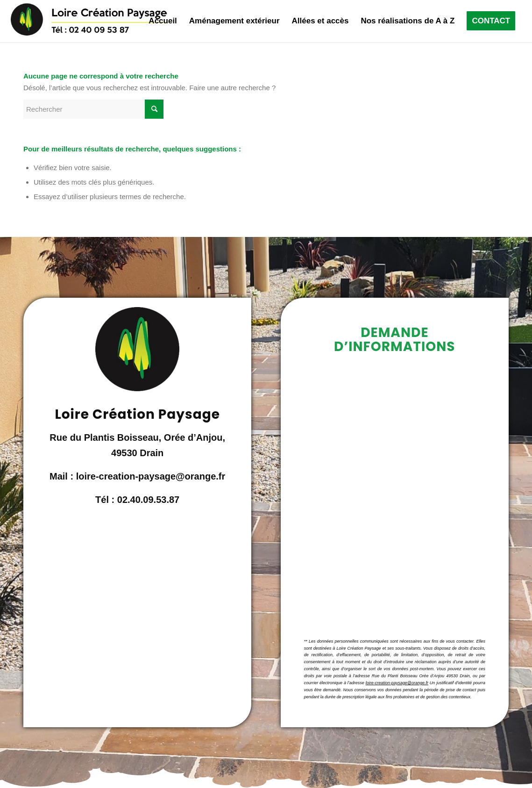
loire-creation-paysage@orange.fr (397, 683)
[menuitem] (163, 21)
